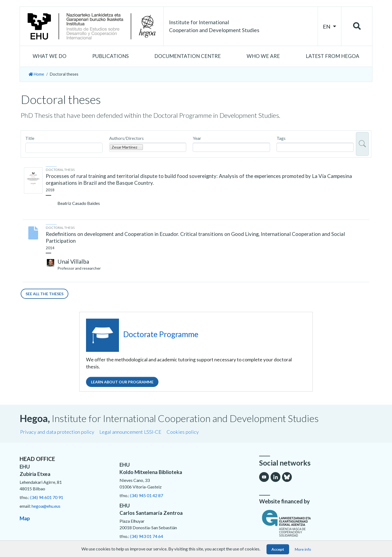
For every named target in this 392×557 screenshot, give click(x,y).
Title (30, 138)
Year (197, 138)
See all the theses (45, 294)
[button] (50, 56)
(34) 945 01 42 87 (147, 495)
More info (303, 549)
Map (25, 518)
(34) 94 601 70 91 (47, 497)
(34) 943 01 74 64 (147, 536)
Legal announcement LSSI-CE (130, 432)
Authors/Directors (126, 138)
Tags (281, 138)
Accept (278, 549)
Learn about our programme (122, 382)
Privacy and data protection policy (57, 432)
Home (36, 74)
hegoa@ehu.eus (46, 506)
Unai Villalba (73, 261)
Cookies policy (183, 432)
